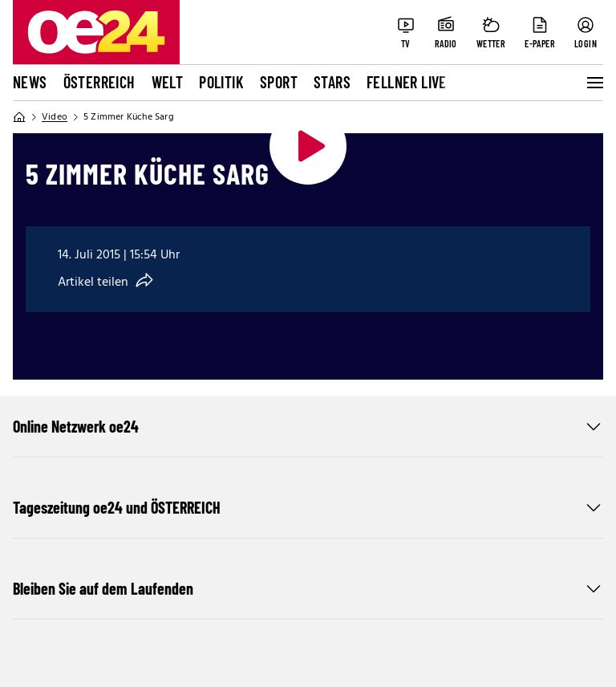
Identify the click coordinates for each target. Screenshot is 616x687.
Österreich (99, 82)
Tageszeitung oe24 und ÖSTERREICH (308, 507)
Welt (168, 82)
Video (55, 117)
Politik (221, 82)
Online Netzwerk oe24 (308, 426)
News (30, 82)
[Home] (19, 117)
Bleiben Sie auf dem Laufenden (308, 588)
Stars (332, 82)
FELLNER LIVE (407, 82)
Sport (279, 82)
